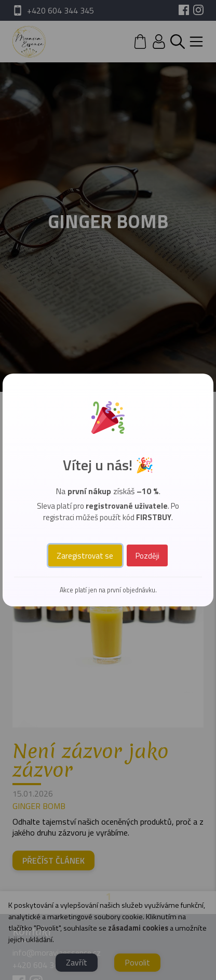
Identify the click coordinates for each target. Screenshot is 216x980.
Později (147, 556)
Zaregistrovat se (85, 556)
